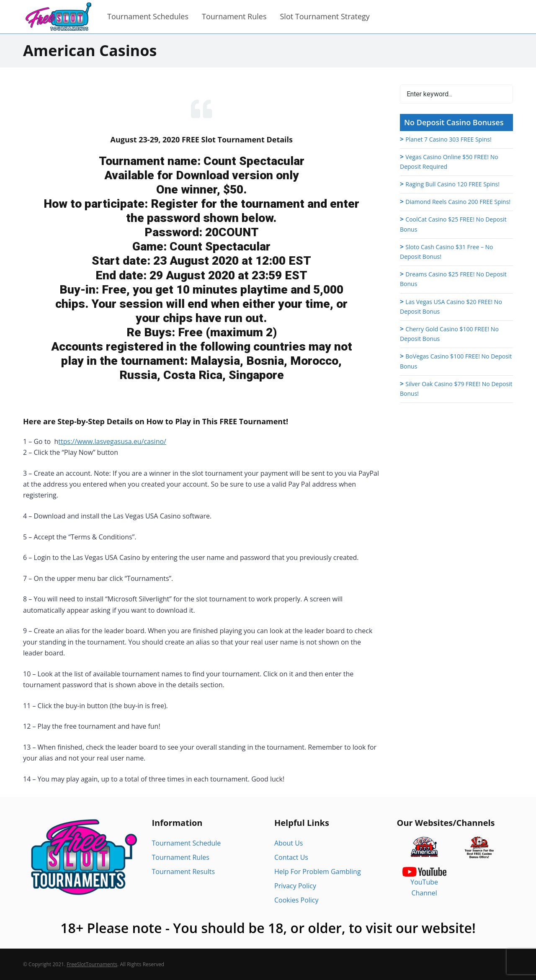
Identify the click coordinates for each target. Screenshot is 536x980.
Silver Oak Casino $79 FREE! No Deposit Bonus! (456, 389)
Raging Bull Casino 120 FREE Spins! (452, 184)
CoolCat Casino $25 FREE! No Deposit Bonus (453, 224)
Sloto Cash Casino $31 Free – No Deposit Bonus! (447, 252)
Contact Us (291, 857)
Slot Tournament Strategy (325, 16)
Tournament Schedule (187, 843)
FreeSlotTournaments (92, 964)
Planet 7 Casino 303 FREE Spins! (448, 139)
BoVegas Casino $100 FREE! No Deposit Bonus (456, 361)
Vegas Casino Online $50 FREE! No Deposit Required (449, 162)
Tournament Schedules (148, 16)
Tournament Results (184, 872)
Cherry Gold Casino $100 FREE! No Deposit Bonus (449, 334)
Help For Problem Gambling (318, 872)
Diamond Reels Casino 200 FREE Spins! (458, 202)
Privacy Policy (295, 886)
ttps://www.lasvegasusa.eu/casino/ (112, 441)
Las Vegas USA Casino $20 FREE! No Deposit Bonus (451, 307)
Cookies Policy (296, 900)
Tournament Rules (234, 16)
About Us (289, 843)
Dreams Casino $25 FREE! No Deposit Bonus (453, 279)
